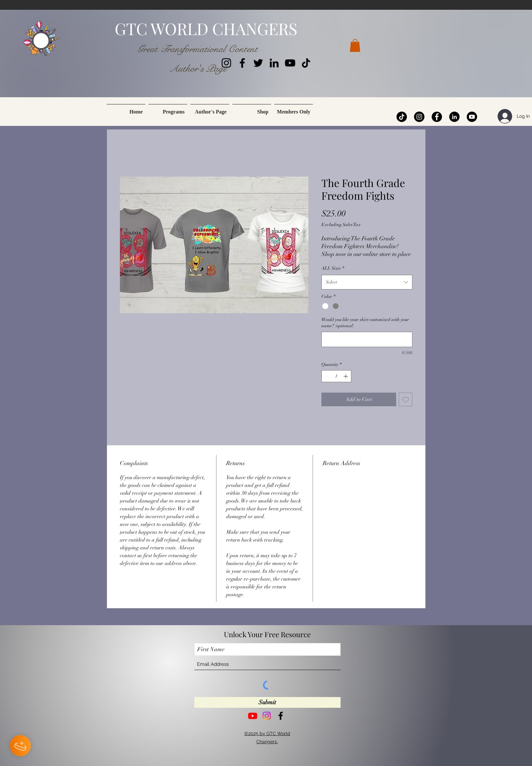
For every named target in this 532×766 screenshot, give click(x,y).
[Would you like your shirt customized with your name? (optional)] (367, 339)
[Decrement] (326, 376)
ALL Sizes (333, 268)
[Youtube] (253, 716)
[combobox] (367, 282)
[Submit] (267, 702)
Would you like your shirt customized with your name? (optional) (365, 323)
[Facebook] (242, 63)
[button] (355, 45)
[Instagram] (226, 63)
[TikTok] (306, 63)
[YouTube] (290, 63)
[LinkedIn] (274, 63)
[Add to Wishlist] (406, 399)
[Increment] (346, 376)
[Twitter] (258, 63)
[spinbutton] (336, 376)
